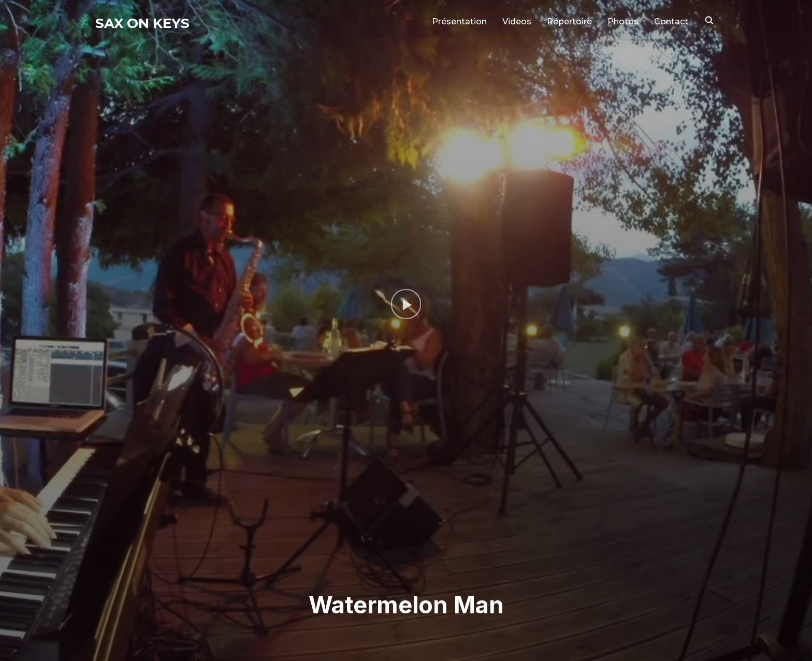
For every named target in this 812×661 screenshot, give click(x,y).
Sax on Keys (142, 23)
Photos (623, 21)
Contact (671, 21)
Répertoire (569, 21)
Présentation (459, 21)
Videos (517, 21)
